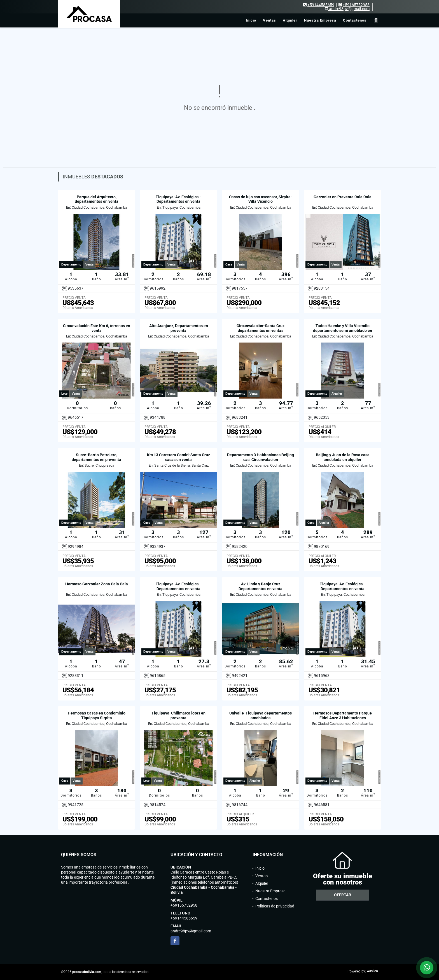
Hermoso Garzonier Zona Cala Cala (97, 584)
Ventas (269, 20)
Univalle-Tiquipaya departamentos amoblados (261, 715)
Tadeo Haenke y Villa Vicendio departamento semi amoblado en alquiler (343, 330)
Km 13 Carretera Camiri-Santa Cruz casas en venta (178, 457)
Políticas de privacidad (275, 906)
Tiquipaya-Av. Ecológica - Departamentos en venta (178, 199)
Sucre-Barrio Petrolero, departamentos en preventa (96, 457)
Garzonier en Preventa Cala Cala (343, 197)
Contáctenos (355, 20)
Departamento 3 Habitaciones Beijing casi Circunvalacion (261, 457)
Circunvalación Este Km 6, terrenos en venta (97, 328)
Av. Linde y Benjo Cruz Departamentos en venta (261, 586)
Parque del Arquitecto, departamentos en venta (97, 199)
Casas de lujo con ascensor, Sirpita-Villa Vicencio (261, 199)
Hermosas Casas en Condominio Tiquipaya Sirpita (97, 715)
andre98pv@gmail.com (191, 931)
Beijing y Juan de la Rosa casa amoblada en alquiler (343, 457)
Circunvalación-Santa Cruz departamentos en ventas (261, 328)
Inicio (251, 20)
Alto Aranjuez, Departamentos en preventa (179, 328)
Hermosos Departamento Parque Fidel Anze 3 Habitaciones (343, 715)
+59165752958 (356, 5)
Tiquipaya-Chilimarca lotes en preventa (178, 715)
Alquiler (290, 20)
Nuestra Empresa (320, 20)
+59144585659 (321, 5)
